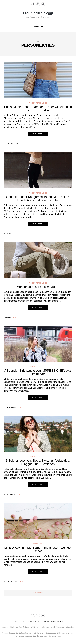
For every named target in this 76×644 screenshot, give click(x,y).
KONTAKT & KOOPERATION (52, 622)
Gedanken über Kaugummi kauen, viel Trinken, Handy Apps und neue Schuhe (38, 199)
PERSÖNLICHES (41, 283)
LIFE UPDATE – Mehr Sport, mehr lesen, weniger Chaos (38, 549)
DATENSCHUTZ (33, 622)
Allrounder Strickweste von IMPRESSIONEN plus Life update (38, 372)
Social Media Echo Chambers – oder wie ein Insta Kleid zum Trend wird (38, 109)
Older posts (38, 593)
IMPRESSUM (20, 622)
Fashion (32, 103)
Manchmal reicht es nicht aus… (38, 287)
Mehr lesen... (38, 134)
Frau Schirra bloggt (38, 13)
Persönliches (41, 103)
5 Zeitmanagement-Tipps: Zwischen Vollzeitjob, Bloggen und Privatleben (38, 462)
